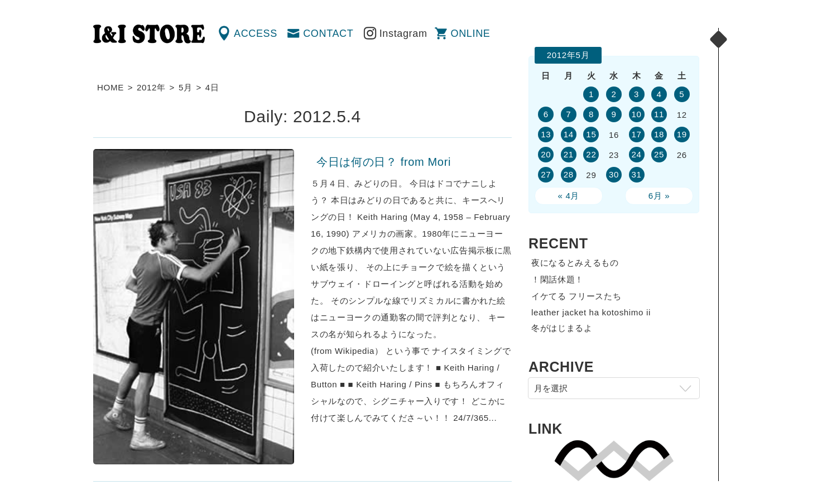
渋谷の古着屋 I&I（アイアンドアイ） (149, 34)
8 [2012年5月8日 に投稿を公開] (591, 114)
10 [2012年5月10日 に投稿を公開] (636, 114)
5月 (186, 87)
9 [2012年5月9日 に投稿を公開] (614, 114)
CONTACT (328, 33)
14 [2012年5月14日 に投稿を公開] (569, 134)
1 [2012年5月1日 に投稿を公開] (591, 94)
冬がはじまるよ (562, 328)
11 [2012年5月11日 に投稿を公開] (659, 114)
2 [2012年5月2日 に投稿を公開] (614, 94)
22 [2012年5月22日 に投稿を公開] (591, 154)
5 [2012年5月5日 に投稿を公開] (682, 94)
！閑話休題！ (558, 279)
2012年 (151, 87)
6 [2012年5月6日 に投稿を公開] (546, 114)
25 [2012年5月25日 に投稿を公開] (659, 154)
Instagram (403, 33)
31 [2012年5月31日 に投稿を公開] (636, 174)
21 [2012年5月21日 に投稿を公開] (569, 154)
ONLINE (471, 33)
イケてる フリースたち (576, 296)
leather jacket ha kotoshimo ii (591, 312)
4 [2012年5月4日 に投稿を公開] (659, 94)
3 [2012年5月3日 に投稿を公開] (636, 94)
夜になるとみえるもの (575, 263)
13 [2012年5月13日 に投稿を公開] (546, 134)
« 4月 (569, 196)
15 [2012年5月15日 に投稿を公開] (591, 134)
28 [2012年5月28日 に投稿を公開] (569, 174)
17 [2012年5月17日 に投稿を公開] (636, 134)
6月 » (659, 196)
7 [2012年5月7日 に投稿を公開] (568, 114)
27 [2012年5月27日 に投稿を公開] (546, 174)
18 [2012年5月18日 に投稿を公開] (659, 134)
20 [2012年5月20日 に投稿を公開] (546, 154)
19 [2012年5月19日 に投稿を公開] (682, 134)
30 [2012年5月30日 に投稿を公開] (614, 174)
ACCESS (256, 33)
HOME (110, 87)
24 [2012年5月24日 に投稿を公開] (636, 154)
